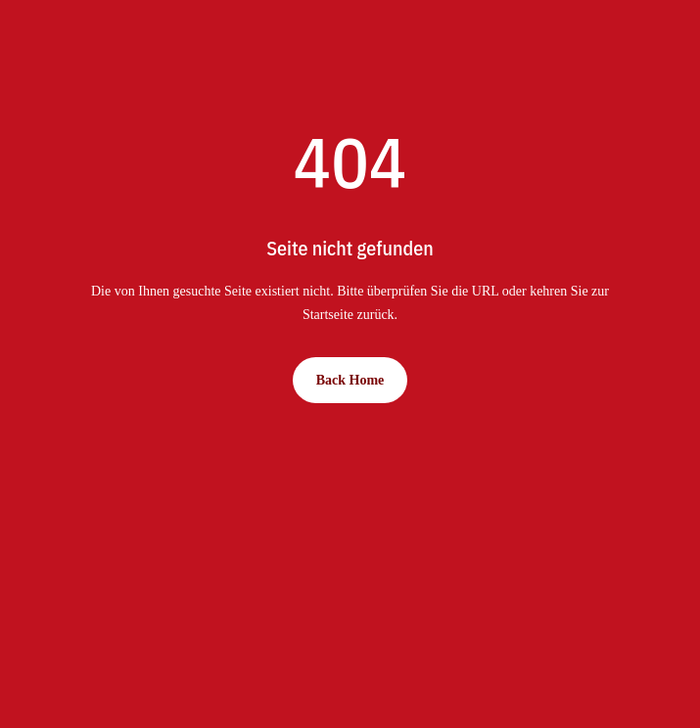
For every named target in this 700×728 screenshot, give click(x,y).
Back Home (350, 380)
